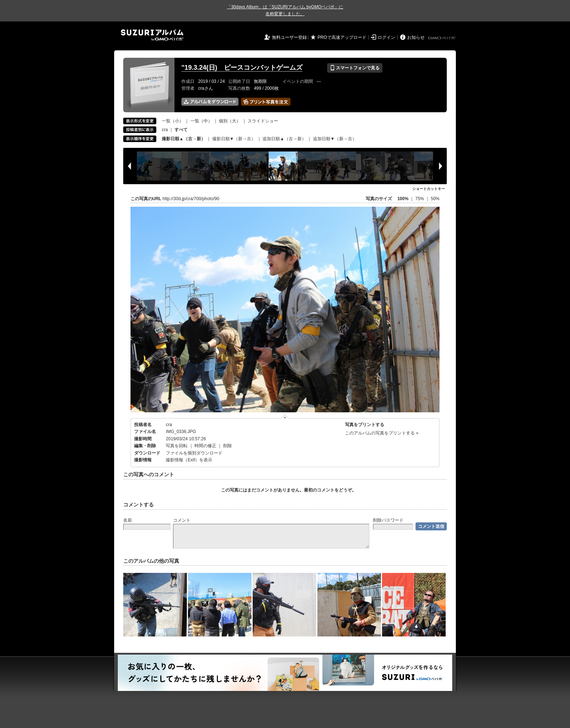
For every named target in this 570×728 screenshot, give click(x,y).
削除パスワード (388, 520)
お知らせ (416, 37)
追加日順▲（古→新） (284, 139)
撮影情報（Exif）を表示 (189, 460)
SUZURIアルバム (152, 35)
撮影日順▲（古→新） (184, 139)
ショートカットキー (429, 189)
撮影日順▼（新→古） (234, 139)
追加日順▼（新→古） (335, 139)
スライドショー (263, 121)
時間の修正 (205, 446)
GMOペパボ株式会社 (442, 38)
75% (420, 199)
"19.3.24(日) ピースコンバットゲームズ (242, 68)
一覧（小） (173, 121)
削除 (228, 446)
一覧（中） (201, 121)
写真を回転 (177, 446)
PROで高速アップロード (342, 37)
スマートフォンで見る (355, 68)
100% (403, 199)
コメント (182, 520)
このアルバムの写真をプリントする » (382, 433)
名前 (128, 520)
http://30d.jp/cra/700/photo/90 (191, 199)
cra (165, 130)
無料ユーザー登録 (289, 37)
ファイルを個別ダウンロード (194, 453)
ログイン (386, 37)
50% (435, 199)
